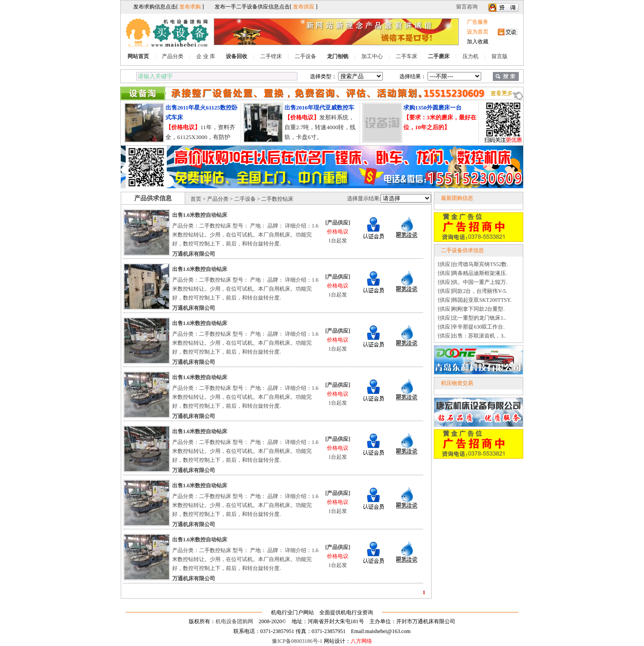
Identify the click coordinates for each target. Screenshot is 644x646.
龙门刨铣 (338, 56)
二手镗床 (271, 56)
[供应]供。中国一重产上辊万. (473, 282)
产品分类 (173, 56)
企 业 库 (206, 56)
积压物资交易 (457, 383)
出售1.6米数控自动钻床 (200, 215)
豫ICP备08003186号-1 (297, 641)
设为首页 (478, 32)
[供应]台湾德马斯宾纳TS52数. (473, 264)
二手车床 (407, 56)
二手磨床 (439, 56)
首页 (196, 199)
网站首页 (138, 56)
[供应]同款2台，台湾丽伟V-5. (473, 291)
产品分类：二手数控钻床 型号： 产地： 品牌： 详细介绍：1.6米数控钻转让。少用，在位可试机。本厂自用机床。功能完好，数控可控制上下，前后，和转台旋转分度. (245, 235)
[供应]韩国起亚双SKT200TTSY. (475, 300)
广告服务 (478, 22)
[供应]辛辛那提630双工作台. (472, 327)
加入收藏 (478, 42)
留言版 (500, 56)
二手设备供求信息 (462, 250)
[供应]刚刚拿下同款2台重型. (472, 309)
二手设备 (305, 56)
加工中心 (372, 56)
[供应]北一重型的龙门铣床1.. (472, 318)
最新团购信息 (457, 198)
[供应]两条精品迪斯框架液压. (473, 273)
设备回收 (237, 56)
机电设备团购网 (234, 621)
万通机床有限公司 (194, 254)
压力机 (470, 56)
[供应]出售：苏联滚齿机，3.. (472, 336)
